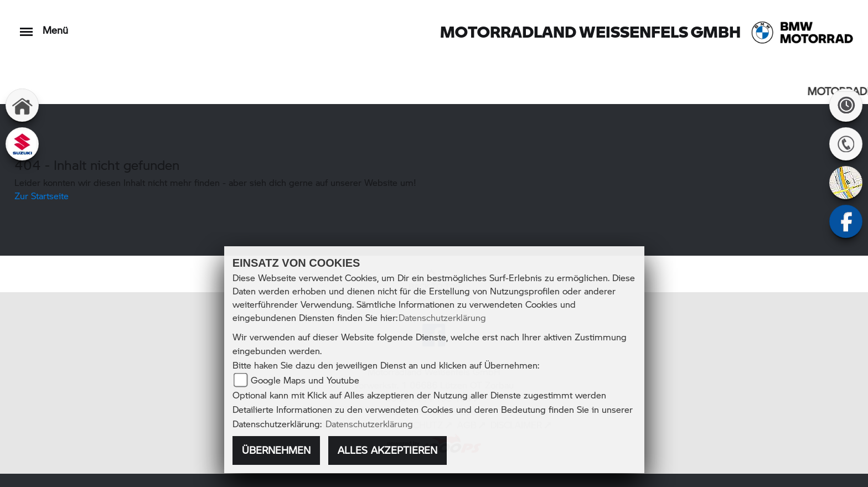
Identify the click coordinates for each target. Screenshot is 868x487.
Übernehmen (276, 450)
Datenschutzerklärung (442, 317)
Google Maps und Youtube (305, 380)
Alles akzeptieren (387, 450)
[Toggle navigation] (26, 26)
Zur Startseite (42, 196)
